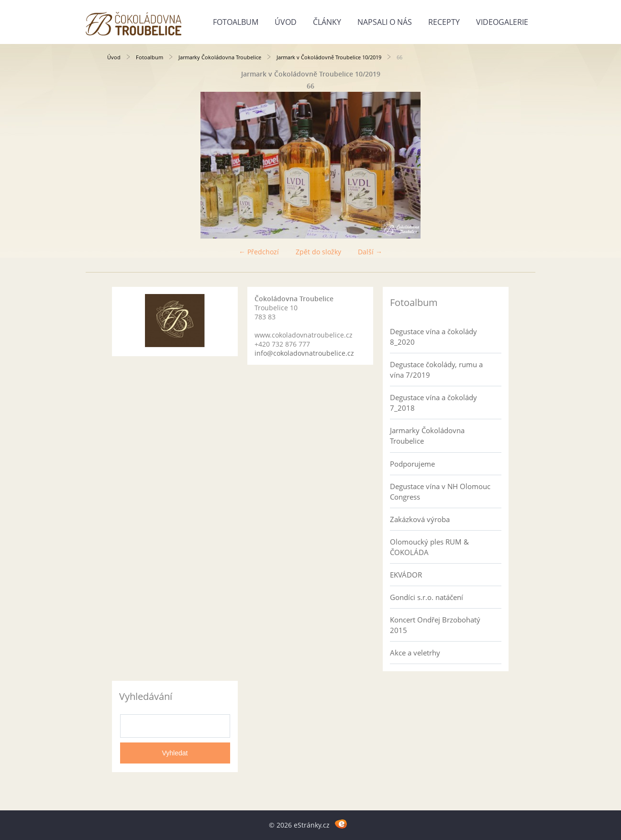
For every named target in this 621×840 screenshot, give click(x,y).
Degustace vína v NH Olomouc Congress (440, 491)
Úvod (286, 22)
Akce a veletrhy (415, 653)
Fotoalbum (236, 22)
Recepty (444, 22)
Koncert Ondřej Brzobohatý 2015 (435, 625)
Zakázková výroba (420, 519)
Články (327, 22)
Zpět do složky (318, 252)
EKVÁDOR (406, 575)
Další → (370, 252)
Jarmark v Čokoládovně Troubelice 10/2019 (329, 57)
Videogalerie (502, 22)
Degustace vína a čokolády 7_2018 (433, 403)
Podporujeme (412, 464)
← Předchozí (259, 252)
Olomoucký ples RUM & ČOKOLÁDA (429, 547)
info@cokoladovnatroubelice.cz (304, 353)
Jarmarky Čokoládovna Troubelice (220, 57)
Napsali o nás (385, 22)
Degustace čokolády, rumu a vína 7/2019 (436, 370)
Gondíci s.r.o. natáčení (427, 597)
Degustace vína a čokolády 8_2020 (433, 337)
